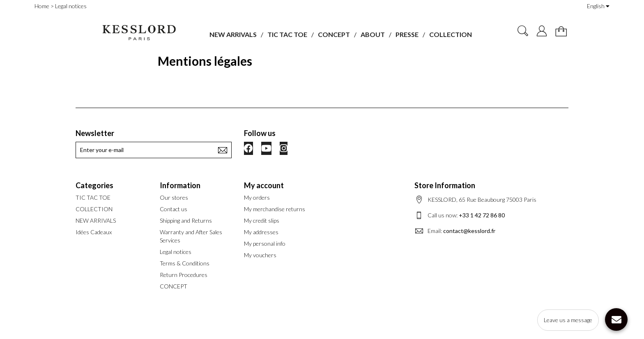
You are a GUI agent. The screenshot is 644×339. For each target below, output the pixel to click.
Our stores (174, 197)
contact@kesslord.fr (469, 231)
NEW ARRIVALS (233, 34)
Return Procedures (184, 275)
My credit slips (262, 220)
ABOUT (373, 34)
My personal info (265, 243)
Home (42, 6)
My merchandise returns (275, 209)
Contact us (174, 209)
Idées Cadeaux (94, 232)
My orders (257, 197)
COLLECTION (451, 34)
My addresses (261, 232)
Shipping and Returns (186, 220)
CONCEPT (334, 34)
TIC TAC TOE (287, 34)
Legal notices (176, 252)
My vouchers (260, 255)
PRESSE (407, 34)
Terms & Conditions (185, 263)
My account (264, 185)
